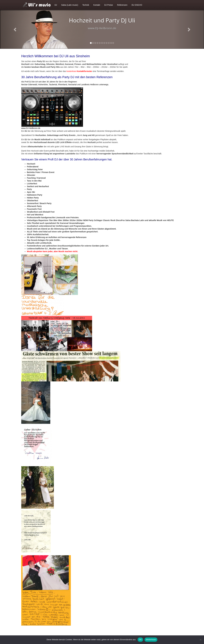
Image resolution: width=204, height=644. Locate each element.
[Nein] (200, 640)
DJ (56, 5)
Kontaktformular (84, 71)
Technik (86, 5)
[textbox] (102, 208)
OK (140, 640)
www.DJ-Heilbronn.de (31, 128)
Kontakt (97, 5)
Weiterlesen (151, 640)
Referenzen (122, 5)
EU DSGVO (137, 5)
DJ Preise (109, 5)
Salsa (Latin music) (70, 5)
